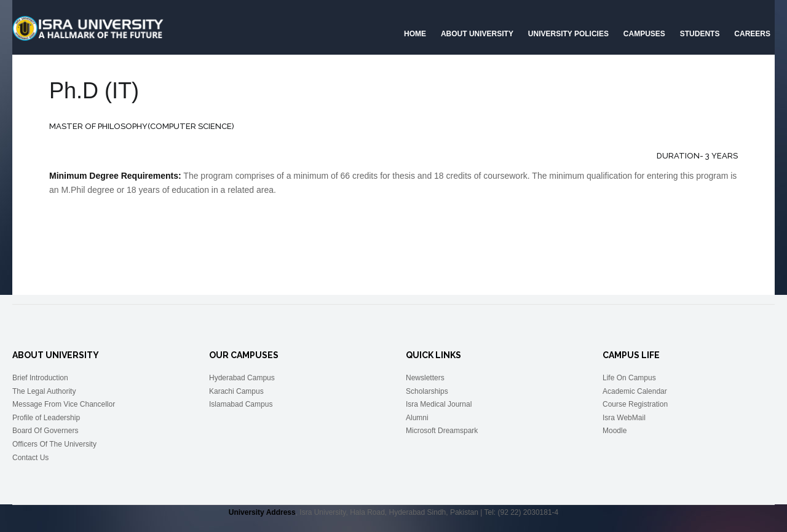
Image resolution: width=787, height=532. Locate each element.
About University (477, 34)
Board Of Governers (45, 431)
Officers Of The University (54, 444)
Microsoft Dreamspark (442, 431)
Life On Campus (629, 378)
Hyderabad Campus (242, 378)
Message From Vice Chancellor (64, 404)
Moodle (615, 431)
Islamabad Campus (241, 404)
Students (700, 34)
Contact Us (30, 458)
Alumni (417, 418)
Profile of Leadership (46, 418)
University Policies (568, 34)
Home (415, 34)
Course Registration (635, 404)
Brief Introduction (40, 378)
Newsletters (425, 378)
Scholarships (427, 391)
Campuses (644, 34)
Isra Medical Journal (439, 404)
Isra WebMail (624, 418)
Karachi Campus (236, 391)
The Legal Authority (44, 391)
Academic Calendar (635, 391)
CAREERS (752, 34)
